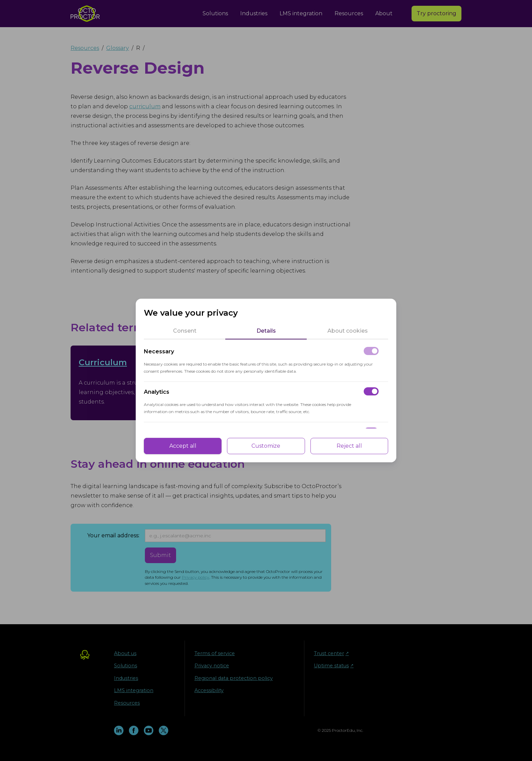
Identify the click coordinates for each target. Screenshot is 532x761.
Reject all (349, 446)
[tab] (185, 331)
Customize (266, 446)
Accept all (183, 446)
